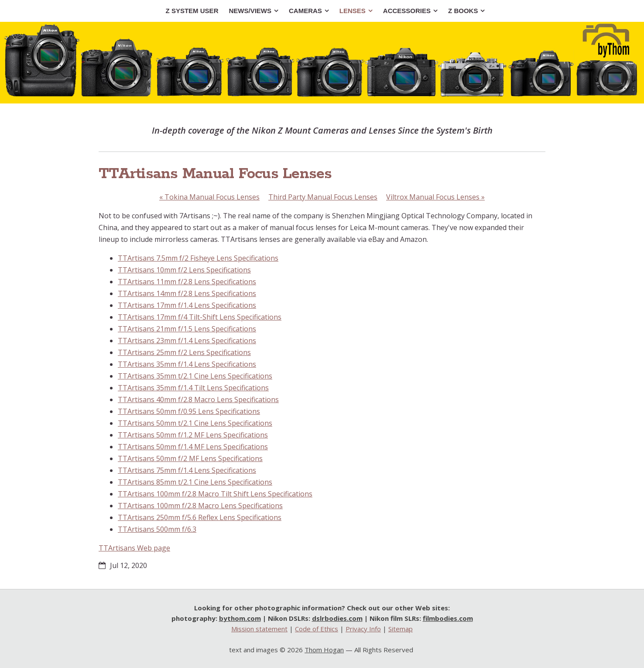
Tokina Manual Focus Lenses (209, 197)
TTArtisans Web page (134, 548)
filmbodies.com (448, 618)
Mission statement (259, 629)
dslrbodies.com (337, 618)
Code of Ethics (317, 629)
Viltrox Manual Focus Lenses (435, 197)
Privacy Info (363, 629)
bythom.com (240, 618)
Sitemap (401, 629)
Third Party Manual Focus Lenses (323, 197)
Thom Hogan (324, 650)
